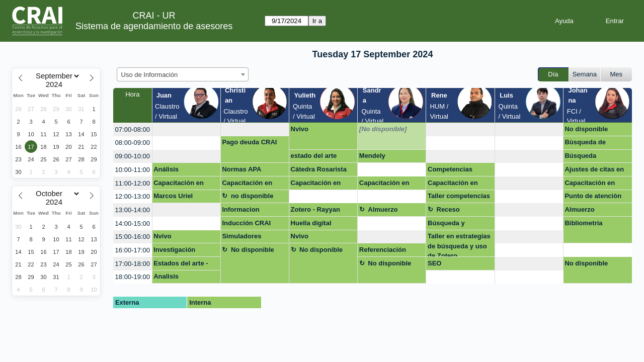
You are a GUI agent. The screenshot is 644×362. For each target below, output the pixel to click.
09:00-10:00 (133, 156)
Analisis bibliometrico (174, 278)
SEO (434, 263)
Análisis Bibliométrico (174, 171)
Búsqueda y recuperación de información (453, 225)
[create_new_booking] (186, 129)
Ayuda (564, 21)
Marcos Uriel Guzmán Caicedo (180, 198)
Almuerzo (383, 209)
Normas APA (242, 169)
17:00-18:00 (133, 264)
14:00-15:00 (133, 223)
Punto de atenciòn (593, 196)
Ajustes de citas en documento (594, 171)
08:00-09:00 (133, 143)
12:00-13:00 (133, 196)
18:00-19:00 (133, 277)
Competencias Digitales (450, 171)
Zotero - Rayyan (315, 209)
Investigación (174, 250)
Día (553, 74)
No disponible (586, 129)
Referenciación (383, 250)
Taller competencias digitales (459, 198)
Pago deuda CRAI (249, 142)
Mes (617, 74)
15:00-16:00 (133, 237)
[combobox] (183, 74)
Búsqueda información (583, 157)
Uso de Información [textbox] (150, 75)
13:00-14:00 (133, 210)
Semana (585, 74)
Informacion (240, 209)
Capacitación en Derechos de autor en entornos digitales (182, 185)
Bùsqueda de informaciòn (585, 144)
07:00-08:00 (133, 129)
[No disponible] (383, 129)
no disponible (252, 196)
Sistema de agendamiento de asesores (154, 26)
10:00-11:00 (133, 170)
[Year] (56, 84)
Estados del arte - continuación (181, 265)
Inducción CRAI (246, 223)
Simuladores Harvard (242, 238)
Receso (448, 209)
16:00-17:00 (133, 250)
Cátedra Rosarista (319, 169)
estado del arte (314, 156)
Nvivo (300, 129)
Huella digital (311, 223)
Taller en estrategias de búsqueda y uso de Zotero (459, 245)
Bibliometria (583, 223)
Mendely (372, 156)
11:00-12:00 (133, 183)
